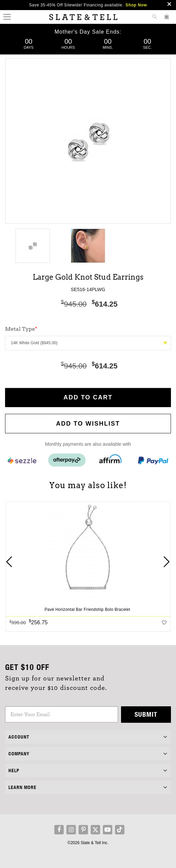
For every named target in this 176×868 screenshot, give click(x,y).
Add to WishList (88, 424)
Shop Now (136, 5)
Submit (146, 714)
